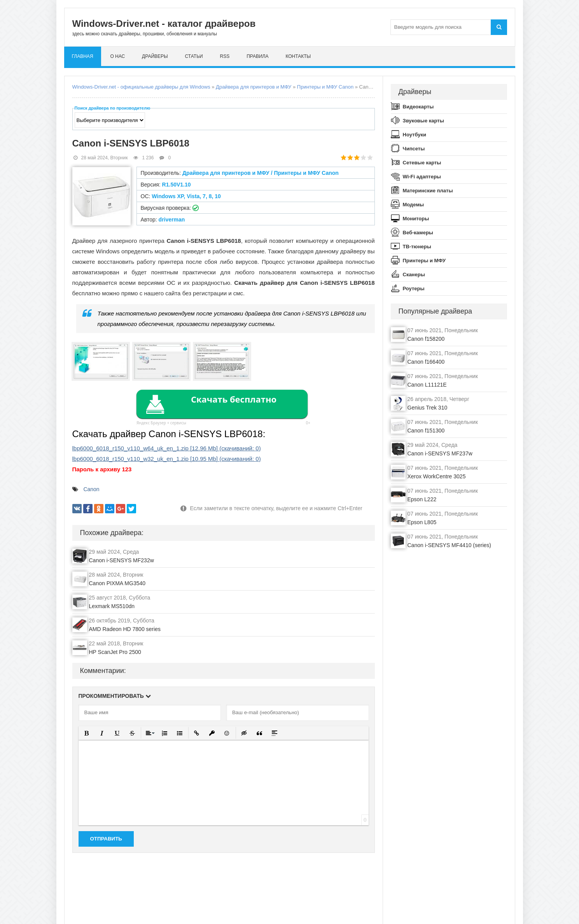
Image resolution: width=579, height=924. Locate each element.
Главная (83, 56)
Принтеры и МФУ (424, 261)
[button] (87, 733)
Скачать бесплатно (234, 399)
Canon (91, 489)
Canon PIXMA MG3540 (117, 583)
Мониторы (416, 219)
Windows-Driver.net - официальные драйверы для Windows (141, 87)
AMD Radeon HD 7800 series (125, 629)
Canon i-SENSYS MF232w (122, 560)
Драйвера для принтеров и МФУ (254, 87)
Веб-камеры (418, 233)
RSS (225, 56)
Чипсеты (414, 149)
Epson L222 (422, 499)
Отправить (106, 839)
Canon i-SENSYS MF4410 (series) (450, 545)
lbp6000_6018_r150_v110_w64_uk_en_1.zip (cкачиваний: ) (167, 448)
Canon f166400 (426, 362)
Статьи (194, 56)
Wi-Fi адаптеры (422, 177)
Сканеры (414, 275)
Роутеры (414, 289)
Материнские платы (428, 191)
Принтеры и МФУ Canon (325, 87)
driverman (172, 220)
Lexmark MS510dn (112, 606)
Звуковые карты (423, 121)
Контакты (298, 56)
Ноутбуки (415, 135)
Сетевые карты (422, 163)
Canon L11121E (427, 385)
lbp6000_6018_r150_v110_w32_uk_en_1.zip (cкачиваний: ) (167, 459)
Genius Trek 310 (428, 408)
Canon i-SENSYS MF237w (440, 453)
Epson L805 (422, 522)
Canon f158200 (426, 339)
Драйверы (155, 56)
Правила (257, 56)
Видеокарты (418, 107)
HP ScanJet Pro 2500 (115, 652)
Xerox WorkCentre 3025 (437, 476)
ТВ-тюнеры (417, 247)
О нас (117, 56)
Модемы (414, 205)
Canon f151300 (426, 431)
